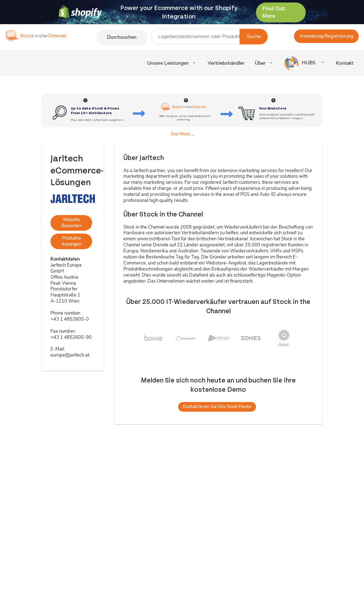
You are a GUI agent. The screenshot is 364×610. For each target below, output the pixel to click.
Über (260, 63)
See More (180, 134)
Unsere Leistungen (168, 63)
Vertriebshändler (226, 63)
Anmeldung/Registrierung (326, 36)
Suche (254, 36)
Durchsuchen (122, 37)
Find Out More (274, 12)
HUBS (301, 63)
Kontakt (345, 63)
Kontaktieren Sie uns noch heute (217, 407)
